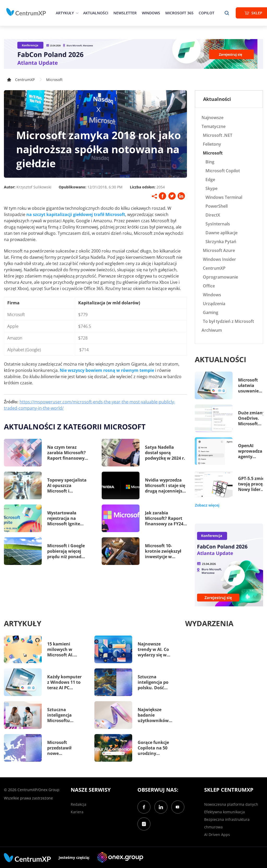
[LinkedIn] (161, 807)
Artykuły (65, 13)
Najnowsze (213, 118)
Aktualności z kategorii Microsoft (75, 427)
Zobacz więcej (207, 505)
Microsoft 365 (179, 13)
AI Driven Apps (217, 835)
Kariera (77, 812)
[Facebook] (144, 807)
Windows (151, 13)
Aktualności (96, 13)
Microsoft (54, 80)
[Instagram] (144, 824)
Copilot (207, 13)
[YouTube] (178, 807)
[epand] (77, 13)
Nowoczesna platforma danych (231, 804)
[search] (227, 13)
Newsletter (125, 13)
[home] (26, 12)
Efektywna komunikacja (224, 812)
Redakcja (78, 804)
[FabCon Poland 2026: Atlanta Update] (133, 54)
